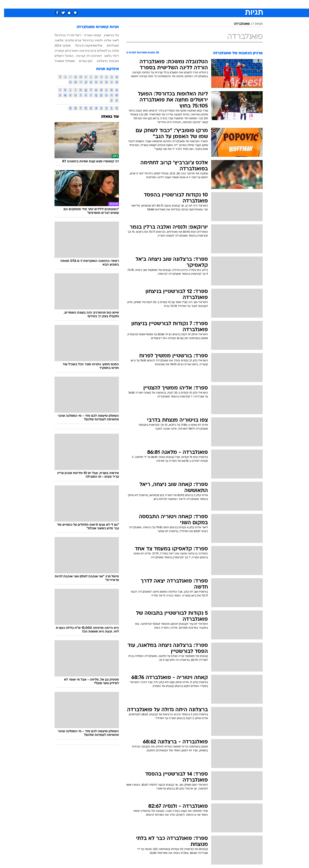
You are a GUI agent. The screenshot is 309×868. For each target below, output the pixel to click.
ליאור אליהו (107, 40)
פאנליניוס (109, 45)
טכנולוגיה (113, 4)
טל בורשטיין (107, 35)
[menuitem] (236, 4)
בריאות (144, 4)
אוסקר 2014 (58, 45)
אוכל (157, 4)
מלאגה (55, 40)
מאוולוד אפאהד (61, 61)
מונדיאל (209, 4)
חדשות (239, 4)
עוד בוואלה (106, 117)
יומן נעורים (82, 61)
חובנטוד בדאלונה (104, 61)
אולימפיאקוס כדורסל (85, 45)
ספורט (224, 4)
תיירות (129, 4)
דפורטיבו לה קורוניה (85, 56)
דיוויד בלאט (108, 56)
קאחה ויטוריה (89, 35)
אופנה (97, 4)
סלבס (180, 4)
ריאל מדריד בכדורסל (64, 35)
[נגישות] (6, 4)
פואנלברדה (238, 24)
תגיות (255, 24)
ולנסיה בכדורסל (89, 40)
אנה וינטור (74, 51)
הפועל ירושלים (60, 56)
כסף (168, 4)
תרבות (194, 4)
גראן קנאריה (59, 51)
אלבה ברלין (107, 51)
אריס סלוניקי (69, 40)
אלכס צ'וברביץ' (90, 51)
